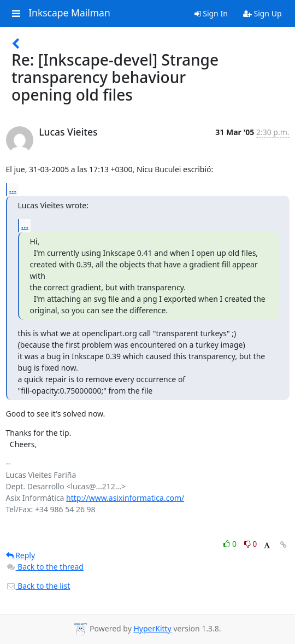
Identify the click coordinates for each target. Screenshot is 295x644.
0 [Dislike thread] (251, 544)
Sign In (211, 13)
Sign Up (262, 13)
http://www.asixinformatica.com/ (125, 498)
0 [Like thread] (231, 544)
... (13, 189)
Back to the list (38, 586)
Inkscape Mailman (69, 13)
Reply (21, 555)
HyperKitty (152, 629)
